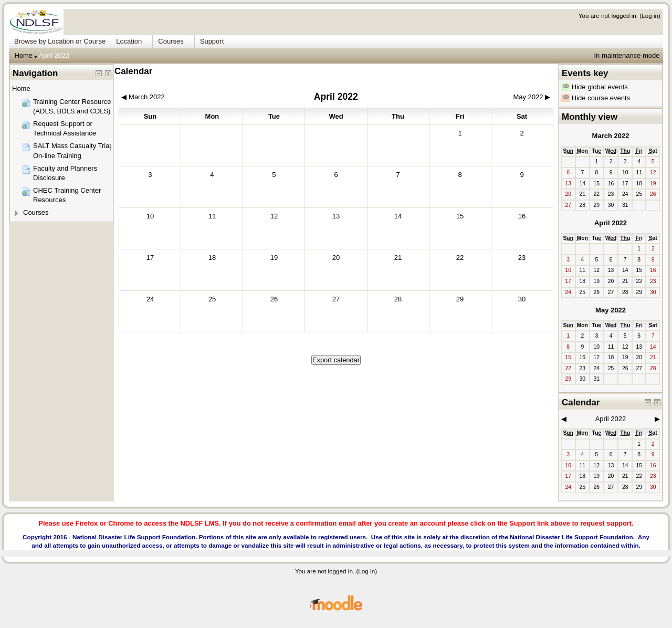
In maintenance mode (627, 55)
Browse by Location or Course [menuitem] (60, 41)
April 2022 (54, 55)
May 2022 (611, 310)
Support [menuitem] (212, 41)
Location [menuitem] (129, 41)
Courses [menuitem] (171, 41)
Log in (650, 15)
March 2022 (611, 136)
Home (23, 55)
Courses (36, 212)
